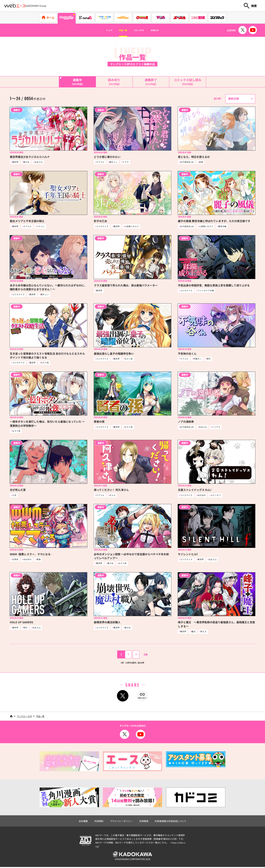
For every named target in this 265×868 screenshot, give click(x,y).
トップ (101, 30)
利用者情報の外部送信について (171, 822)
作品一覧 (119, 30)
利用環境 (144, 822)
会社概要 (83, 822)
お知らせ (162, 30)
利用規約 (99, 822)
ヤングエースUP (24, 717)
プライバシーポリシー (121, 822)
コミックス (141, 30)
